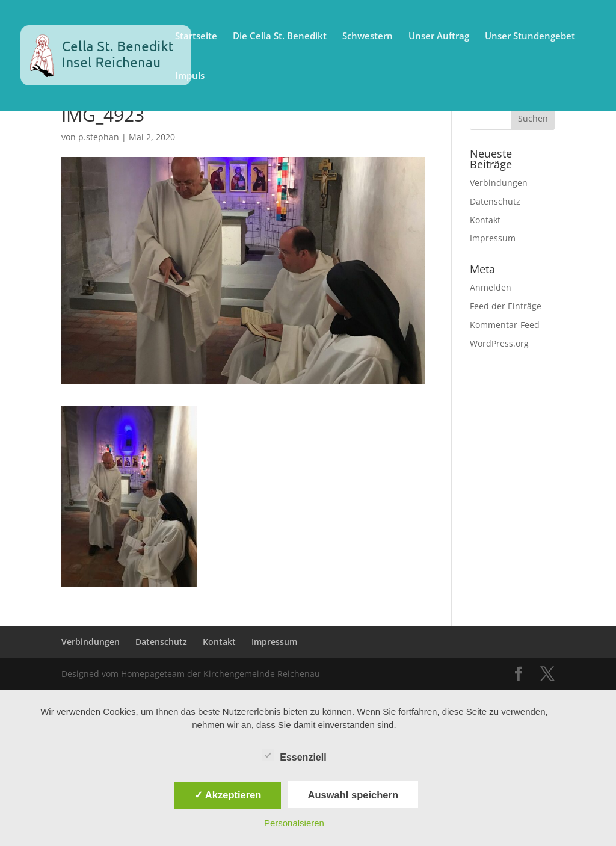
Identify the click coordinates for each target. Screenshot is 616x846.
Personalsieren (294, 823)
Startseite (196, 36)
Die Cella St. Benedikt (280, 36)
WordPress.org (499, 343)
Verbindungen (499, 183)
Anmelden (491, 287)
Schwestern (368, 36)
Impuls (190, 76)
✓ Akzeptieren (228, 795)
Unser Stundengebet (530, 36)
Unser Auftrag (439, 36)
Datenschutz (495, 201)
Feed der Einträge (506, 306)
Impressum (493, 238)
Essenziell (294, 756)
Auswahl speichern (353, 795)
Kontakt (485, 220)
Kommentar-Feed (505, 325)
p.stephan (99, 137)
